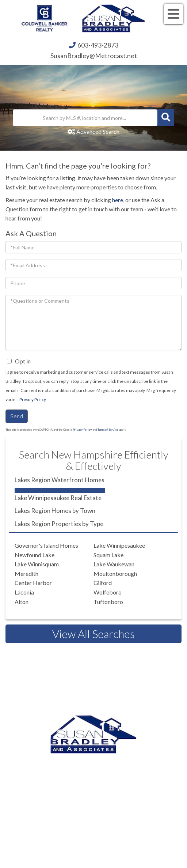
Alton (22, 602)
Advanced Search (98, 131)
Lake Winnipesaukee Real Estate (58, 498)
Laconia (24, 592)
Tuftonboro (108, 602)
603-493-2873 (98, 45)
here (118, 200)
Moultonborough (115, 573)
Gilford (103, 583)
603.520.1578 (123, 790)
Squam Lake (108, 555)
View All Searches (93, 634)
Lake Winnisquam (37, 564)
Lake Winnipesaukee (119, 545)
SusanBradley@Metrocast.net (94, 56)
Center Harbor (33, 583)
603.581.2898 (103, 799)
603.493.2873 (120, 762)
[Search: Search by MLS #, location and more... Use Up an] (85, 118)
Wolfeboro (108, 592)
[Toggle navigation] (173, 14)
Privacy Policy (33, 399)
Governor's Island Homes (46, 545)
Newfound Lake (35, 555)
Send (17, 416)
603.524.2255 (103, 771)
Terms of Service (108, 430)
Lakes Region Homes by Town (55, 511)
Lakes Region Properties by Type (59, 524)
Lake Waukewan (114, 564)
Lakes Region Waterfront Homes (60, 480)
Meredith (26, 573)
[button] (166, 118)
